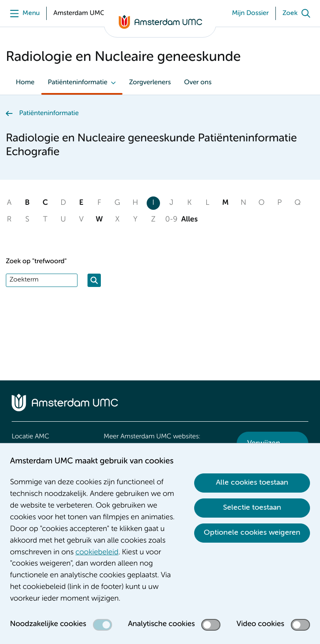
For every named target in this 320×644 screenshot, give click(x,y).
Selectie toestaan (252, 508)
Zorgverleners (150, 83)
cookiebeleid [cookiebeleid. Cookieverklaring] (97, 553)
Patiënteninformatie (78, 83)
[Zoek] (298, 13)
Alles (190, 220)
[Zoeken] (94, 280)
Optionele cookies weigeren (252, 533)
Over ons (198, 83)
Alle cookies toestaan (252, 483)
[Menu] (23, 13)
